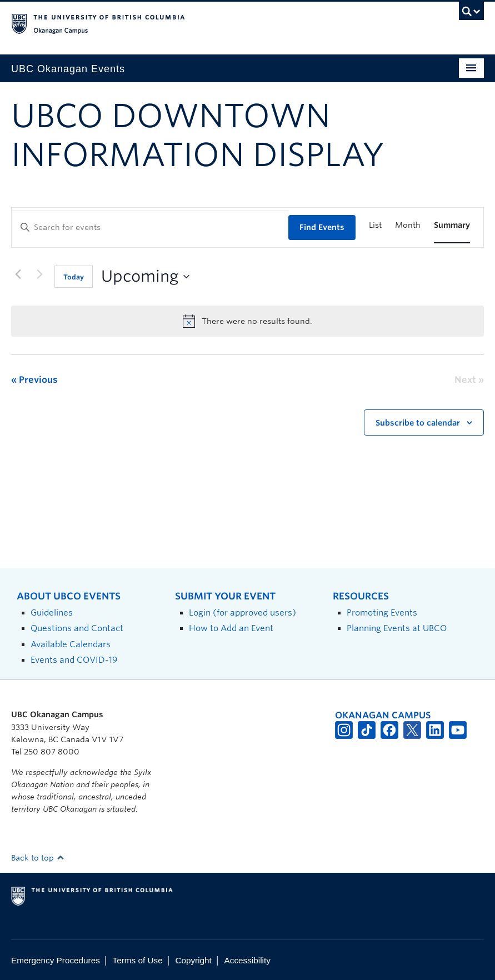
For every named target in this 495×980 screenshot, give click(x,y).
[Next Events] (39, 274)
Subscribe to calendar (418, 423)
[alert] (247, 321)
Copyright (193, 960)
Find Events (322, 227)
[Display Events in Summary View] (452, 225)
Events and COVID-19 (74, 660)
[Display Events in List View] (375, 225)
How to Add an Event (231, 628)
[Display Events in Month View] (408, 225)
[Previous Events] (18, 274)
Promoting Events (382, 612)
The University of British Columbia (212, 23)
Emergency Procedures (56, 960)
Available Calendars (71, 644)
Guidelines (52, 612)
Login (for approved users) (242, 612)
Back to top (38, 858)
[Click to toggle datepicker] (145, 277)
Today (74, 277)
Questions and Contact (77, 628)
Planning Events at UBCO (397, 628)
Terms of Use (138, 960)
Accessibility (247, 960)
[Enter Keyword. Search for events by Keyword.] (150, 227)
